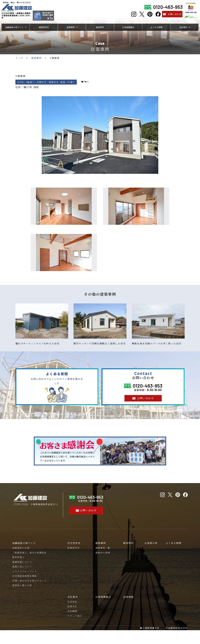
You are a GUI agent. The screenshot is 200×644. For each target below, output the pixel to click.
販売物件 (128, 543)
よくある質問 (174, 543)
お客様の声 (151, 543)
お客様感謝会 (103, 597)
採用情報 (128, 597)
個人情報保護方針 (150, 628)
